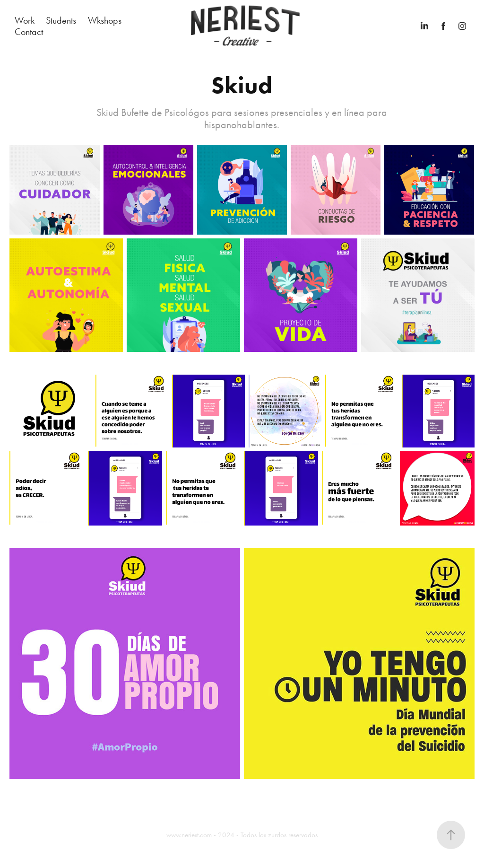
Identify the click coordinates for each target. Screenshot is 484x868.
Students (61, 20)
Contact (29, 32)
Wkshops (105, 20)
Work (25, 20)
